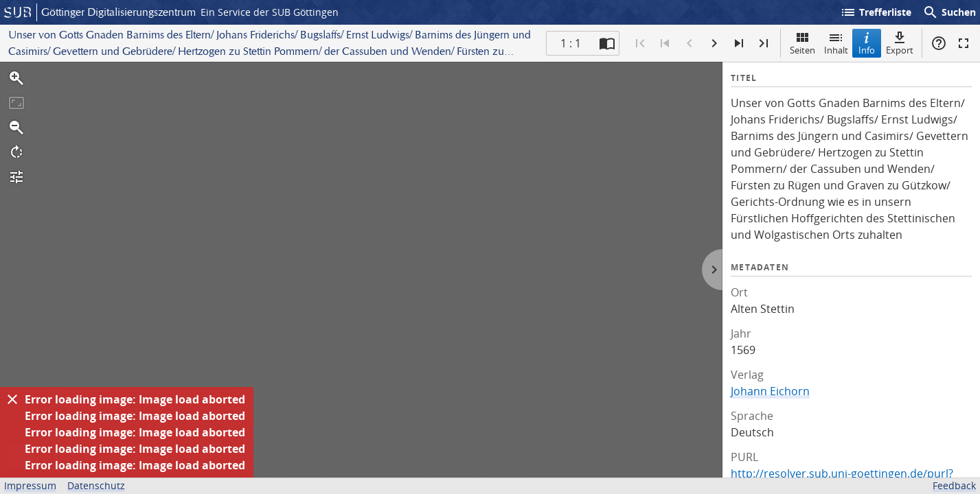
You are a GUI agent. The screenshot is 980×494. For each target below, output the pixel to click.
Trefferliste (876, 12)
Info (867, 43)
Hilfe (939, 43)
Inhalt (836, 43)
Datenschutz (96, 485)
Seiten (802, 43)
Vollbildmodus (964, 43)
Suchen (949, 12)
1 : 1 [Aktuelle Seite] (571, 43)
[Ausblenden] (12, 399)
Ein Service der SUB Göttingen (270, 12)
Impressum (30, 485)
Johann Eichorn (770, 391)
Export (900, 43)
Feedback (954, 485)
